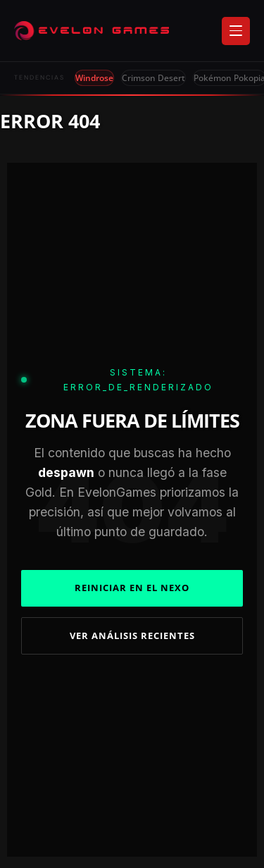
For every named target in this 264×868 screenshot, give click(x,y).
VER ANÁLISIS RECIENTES (132, 635)
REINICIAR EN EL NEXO (132, 588)
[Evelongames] (92, 31)
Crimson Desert (153, 78)
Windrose (94, 78)
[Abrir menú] (236, 31)
